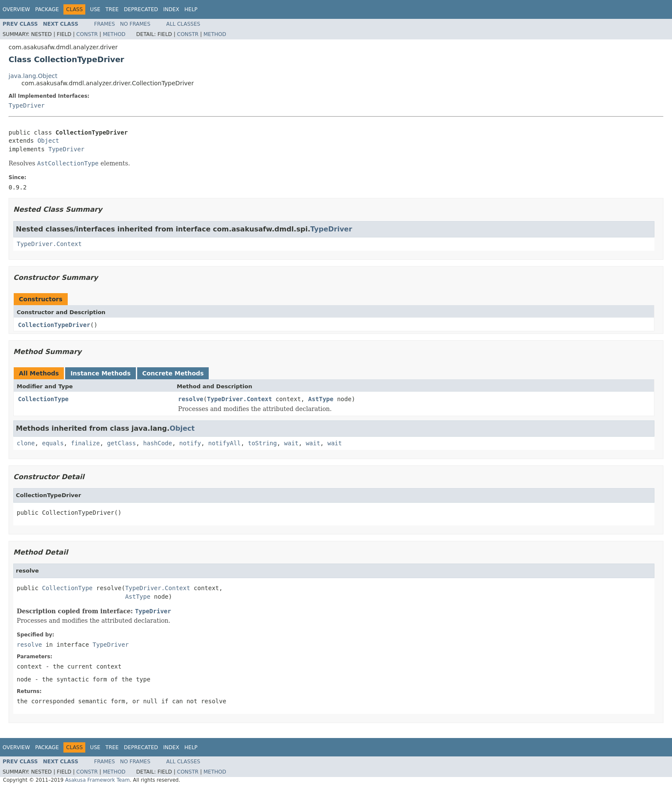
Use (95, 9)
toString (262, 443)
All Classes (183, 24)
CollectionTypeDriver (54, 325)
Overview (16, 9)
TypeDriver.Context (49, 244)
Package (47, 9)
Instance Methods (100, 373)
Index (171, 9)
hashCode (157, 443)
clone (26, 443)
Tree (112, 9)
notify (190, 443)
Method (114, 34)
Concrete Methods (173, 373)
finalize (85, 443)
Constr (87, 34)
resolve (191, 399)
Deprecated (141, 9)
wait (291, 443)
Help (191, 9)
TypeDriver (27, 105)
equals (53, 443)
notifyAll (225, 443)
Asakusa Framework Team (97, 780)
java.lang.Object (33, 76)
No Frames (135, 24)
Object (48, 141)
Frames (105, 24)
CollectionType (43, 399)
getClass (121, 443)
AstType (321, 399)
